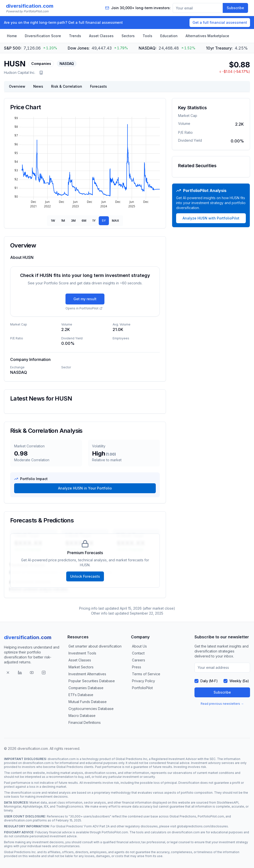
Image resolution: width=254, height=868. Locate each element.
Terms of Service (146, 674)
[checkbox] (196, 681)
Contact (138, 653)
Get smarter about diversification (95, 646)
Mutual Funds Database (88, 702)
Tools (147, 36)
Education (169, 36)
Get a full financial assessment (220, 22)
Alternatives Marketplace (207, 36)
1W (53, 221)
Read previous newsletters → (222, 704)
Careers (139, 660)
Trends (75, 36)
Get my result (85, 299)
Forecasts (98, 86)
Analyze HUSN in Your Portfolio (85, 488)
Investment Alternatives (87, 674)
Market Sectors (81, 667)
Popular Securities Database (92, 681)
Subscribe (235, 8)
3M (73, 221)
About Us (139, 646)
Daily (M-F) (209, 681)
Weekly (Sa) (239, 681)
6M (84, 221)
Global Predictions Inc (131, 759)
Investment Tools (82, 653)
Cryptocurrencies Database (91, 709)
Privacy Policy (143, 681)
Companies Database (86, 688)
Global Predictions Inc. (20, 852)
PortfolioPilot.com (211, 816)
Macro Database (82, 716)
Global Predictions (70, 767)
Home (12, 36)
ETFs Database (81, 695)
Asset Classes (101, 36)
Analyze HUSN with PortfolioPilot (211, 218)
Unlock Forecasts (85, 576)
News (38, 86)
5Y (104, 221)
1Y (94, 221)
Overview (17, 86)
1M (63, 221)
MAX (115, 221)
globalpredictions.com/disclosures (202, 826)
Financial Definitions (85, 722)
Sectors (128, 36)
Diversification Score (43, 36)
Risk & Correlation (67, 86)
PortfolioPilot (142, 688)
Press (137, 667)
